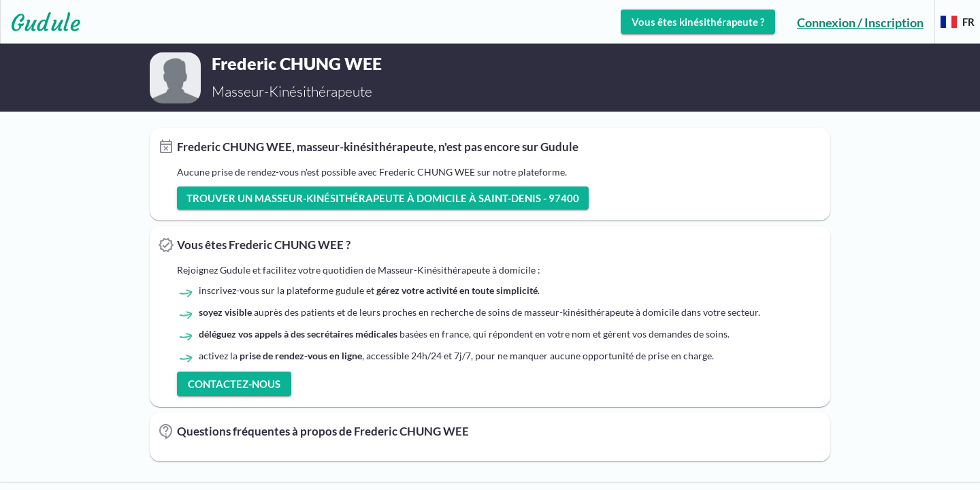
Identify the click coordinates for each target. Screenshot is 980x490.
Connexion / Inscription (860, 22)
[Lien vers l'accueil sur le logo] (40, 22)
